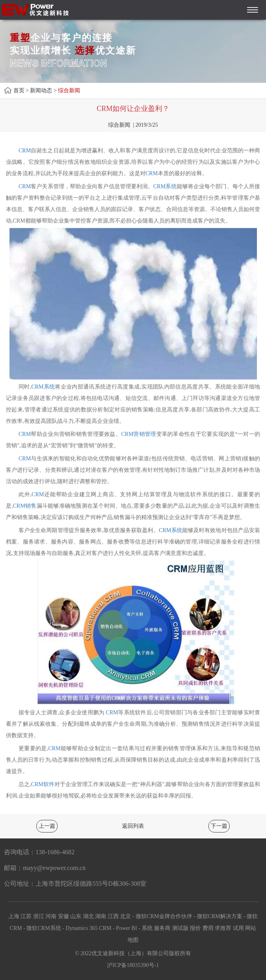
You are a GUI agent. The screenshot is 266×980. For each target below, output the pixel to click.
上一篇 (47, 826)
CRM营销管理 (139, 434)
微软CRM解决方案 (220, 916)
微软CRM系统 (44, 928)
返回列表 (133, 826)
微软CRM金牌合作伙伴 (164, 916)
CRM (25, 151)
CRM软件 (43, 785)
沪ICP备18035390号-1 (133, 965)
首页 (19, 91)
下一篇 (219, 826)
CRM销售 (25, 506)
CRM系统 (165, 187)
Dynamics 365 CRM (88, 928)
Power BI (126, 928)
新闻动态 (41, 91)
